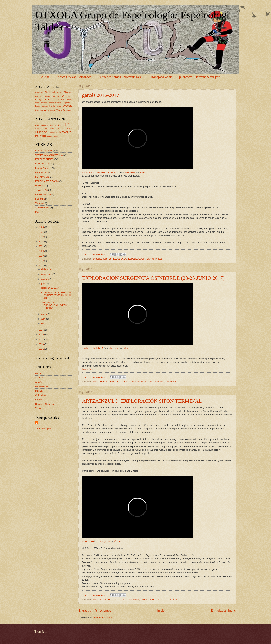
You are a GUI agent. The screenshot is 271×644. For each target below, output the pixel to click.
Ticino (55, 136)
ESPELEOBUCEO (118, 259)
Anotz (48, 96)
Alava (60, 92)
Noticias (39, 186)
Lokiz (59, 106)
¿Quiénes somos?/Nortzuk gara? (121, 77)
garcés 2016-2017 (101, 95)
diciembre (46, 269)
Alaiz (54, 92)
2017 (41, 265)
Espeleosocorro (43, 194)
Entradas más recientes (95, 611)
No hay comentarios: (95, 254)
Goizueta (51, 103)
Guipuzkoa (159, 382)
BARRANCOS (42, 164)
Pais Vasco (41, 136)
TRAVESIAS (41, 190)
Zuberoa (67, 110)
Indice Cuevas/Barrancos (74, 77)
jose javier (130, 172)
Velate (59, 110)
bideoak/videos (100, 259)
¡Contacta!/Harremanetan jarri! (200, 77)
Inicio (161, 611)
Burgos (53, 125)
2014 (41, 339)
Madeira (53, 133)
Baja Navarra (42, 125)
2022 (41, 241)
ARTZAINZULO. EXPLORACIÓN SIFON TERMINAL (142, 401)
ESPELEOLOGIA (137, 259)
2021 (41, 246)
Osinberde (170, 382)
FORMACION (42, 177)
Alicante (68, 92)
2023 (41, 237)
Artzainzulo (88, 541)
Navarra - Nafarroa (45, 404)
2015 (41, 334)
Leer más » (88, 369)
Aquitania (40, 377)
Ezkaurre (43, 103)
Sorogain (39, 110)
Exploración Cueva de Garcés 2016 (101, 172)
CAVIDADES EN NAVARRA (125, 600)
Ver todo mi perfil (44, 428)
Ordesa (159, 259)
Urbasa (50, 110)
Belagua (39, 99)
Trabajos (40, 203)
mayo (44, 314)
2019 (41, 256)
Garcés (150, 259)
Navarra (65, 132)
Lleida (52, 106)
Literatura (40, 199)
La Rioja (39, 399)
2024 (41, 232)
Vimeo (143, 172)
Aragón (56, 96)
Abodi (48, 92)
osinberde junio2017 (93, 348)
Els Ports (50, 129)
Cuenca (69, 100)
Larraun (45, 106)
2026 (41, 227)
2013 (41, 344)
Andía (39, 96)
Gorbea (58, 103)
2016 (41, 330)
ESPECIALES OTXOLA (47, 181)
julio (44, 284)
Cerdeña (65, 125)
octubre (45, 279)
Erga (37, 103)
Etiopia (61, 129)
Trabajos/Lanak (161, 77)
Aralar (95, 382)
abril (44, 319)
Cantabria (59, 99)
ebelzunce (114, 348)
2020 (41, 251)
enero (45, 324)
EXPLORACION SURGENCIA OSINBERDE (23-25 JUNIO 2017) (153, 278)
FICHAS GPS (42, 172)
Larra (38, 106)
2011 (41, 349)
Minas (38, 212)
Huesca (41, 132)
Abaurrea (39, 92)
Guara (69, 129)
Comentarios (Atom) (103, 618)
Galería (45, 77)
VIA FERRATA (42, 208)
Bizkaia (49, 99)
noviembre (47, 274)
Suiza (49, 136)
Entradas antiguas (223, 611)
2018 (41, 261)
